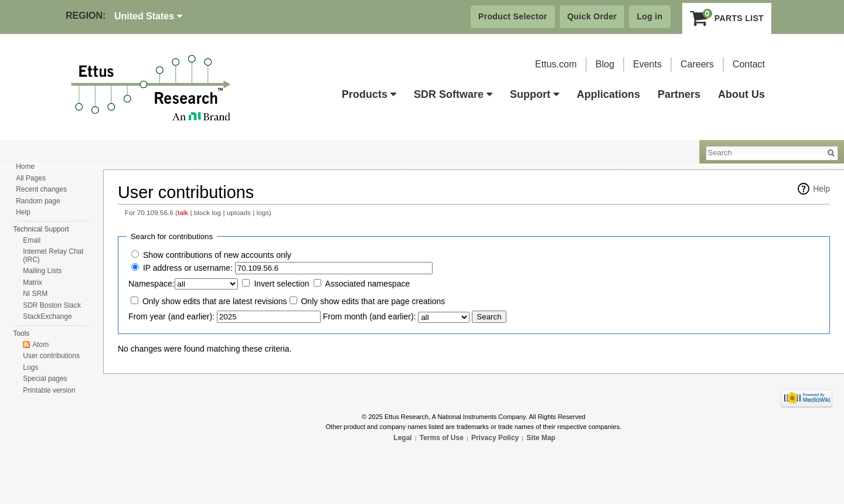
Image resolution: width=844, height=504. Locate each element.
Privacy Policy (495, 438)
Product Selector (513, 16)
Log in (649, 16)
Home (25, 166)
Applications (608, 94)
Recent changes (41, 189)
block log (207, 212)
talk (183, 212)
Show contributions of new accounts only (217, 255)
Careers (697, 64)
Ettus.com (556, 64)
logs (263, 212)
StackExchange (47, 316)
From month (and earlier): (370, 316)
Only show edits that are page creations (373, 301)
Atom (40, 345)
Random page (38, 201)
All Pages (31, 178)
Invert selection (281, 284)
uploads (239, 212)
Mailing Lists (42, 271)
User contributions (51, 356)
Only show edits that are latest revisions (215, 301)
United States (148, 16)
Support (535, 94)
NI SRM (35, 294)
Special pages (45, 379)
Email (32, 240)
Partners (679, 94)
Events (647, 64)
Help (821, 189)
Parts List (727, 18)
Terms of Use (442, 438)
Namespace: (152, 284)
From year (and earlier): (171, 316)
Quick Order (592, 16)
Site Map (541, 438)
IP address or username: (188, 268)
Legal (402, 438)
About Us (741, 94)
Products (369, 94)
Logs (30, 367)
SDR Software (453, 94)
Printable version (49, 390)
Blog (605, 64)
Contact (749, 64)
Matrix (33, 282)
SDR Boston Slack (52, 305)
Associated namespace (368, 284)
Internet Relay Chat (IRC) (53, 256)
